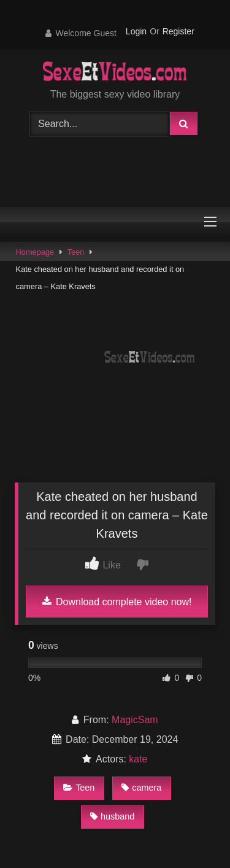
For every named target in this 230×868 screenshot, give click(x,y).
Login (136, 31)
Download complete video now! (117, 602)
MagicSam (135, 720)
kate (138, 759)
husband (112, 816)
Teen (76, 252)
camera (141, 788)
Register (178, 31)
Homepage (35, 252)
